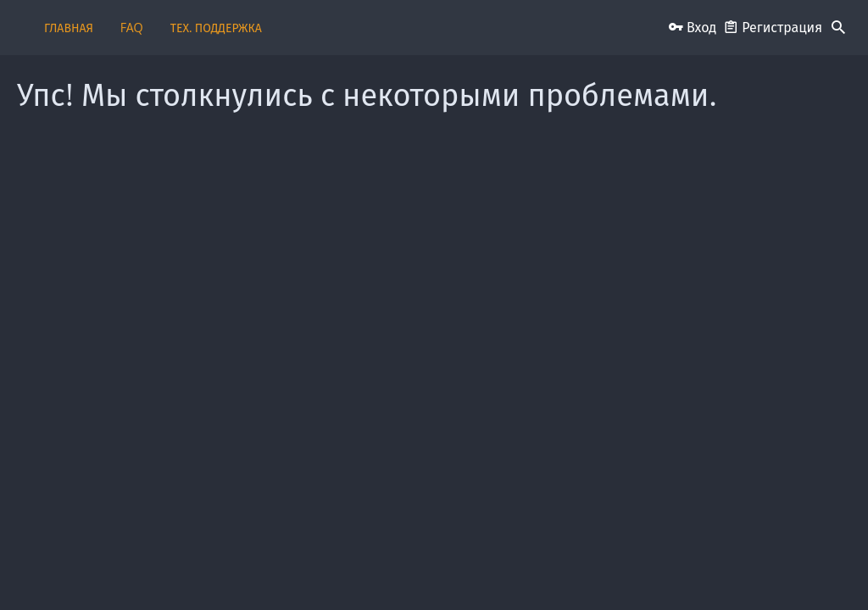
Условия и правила (529, 570)
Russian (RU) (76, 570)
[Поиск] (838, 28)
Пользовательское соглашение (398, 570)
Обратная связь (278, 570)
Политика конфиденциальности (661, 570)
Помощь (767, 570)
